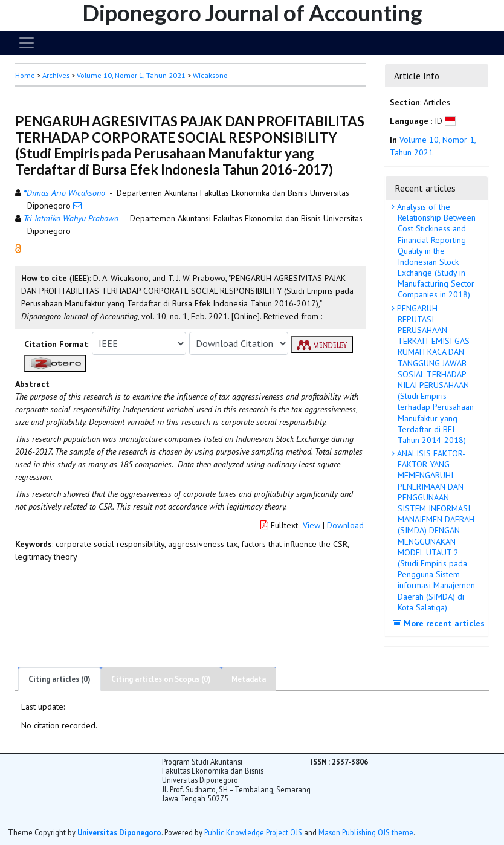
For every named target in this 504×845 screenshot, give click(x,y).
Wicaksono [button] (210, 75)
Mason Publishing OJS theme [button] (366, 832)
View (312, 525)
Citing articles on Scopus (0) (161, 679)
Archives (56, 75)
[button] (18, 248)
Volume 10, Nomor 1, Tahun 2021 (131, 75)
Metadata (249, 679)
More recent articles (440, 623)
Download (345, 525)
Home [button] (25, 75)
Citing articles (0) (60, 679)
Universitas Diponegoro (119, 832)
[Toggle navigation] (27, 43)
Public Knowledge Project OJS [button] (253, 832)
